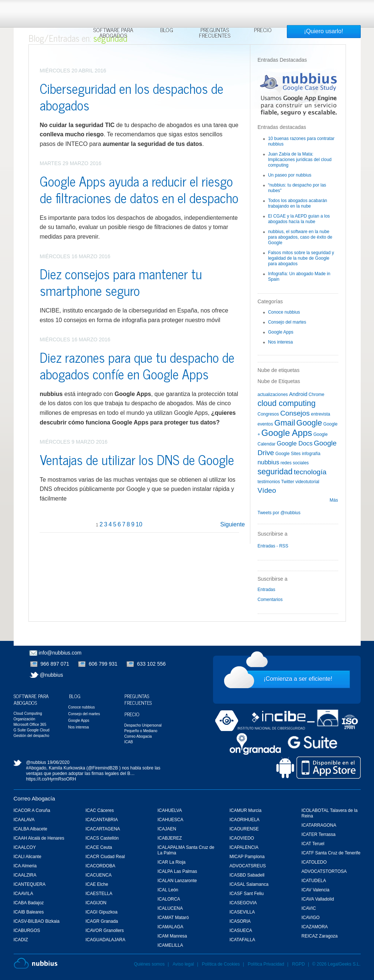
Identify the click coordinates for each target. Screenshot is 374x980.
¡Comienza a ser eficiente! (298, 679)
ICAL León (168, 890)
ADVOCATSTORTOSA (324, 871)
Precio (263, 31)
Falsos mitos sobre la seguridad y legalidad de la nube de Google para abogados (301, 258)
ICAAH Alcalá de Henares (39, 838)
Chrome (317, 395)
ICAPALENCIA (244, 847)
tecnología (310, 472)
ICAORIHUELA (245, 820)
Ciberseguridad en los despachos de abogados (132, 96)
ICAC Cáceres (100, 810)
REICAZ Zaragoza (320, 936)
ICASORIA (240, 921)
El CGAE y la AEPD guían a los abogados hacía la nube (299, 219)
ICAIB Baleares (29, 912)
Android (298, 394)
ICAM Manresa (172, 936)
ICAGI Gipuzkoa (102, 912)
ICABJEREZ (170, 838)
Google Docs (295, 443)
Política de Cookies (221, 964)
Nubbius (36, 963)
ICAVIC (309, 908)
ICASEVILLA (242, 912)
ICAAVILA (23, 894)
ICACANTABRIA (102, 820)
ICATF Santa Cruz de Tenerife (331, 853)
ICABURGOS (27, 931)
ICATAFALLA (243, 940)
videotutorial (307, 482)
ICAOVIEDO (242, 838)
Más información (182, 23)
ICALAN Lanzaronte (177, 881)
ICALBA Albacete (30, 829)
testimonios (269, 482)
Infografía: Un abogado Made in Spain (299, 276)
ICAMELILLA (170, 945)
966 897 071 (55, 664)
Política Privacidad (267, 964)
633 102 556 (151, 664)
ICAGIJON (96, 903)
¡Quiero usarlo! (324, 31)
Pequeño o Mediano (141, 731)
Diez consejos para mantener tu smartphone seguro (121, 282)
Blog (167, 31)
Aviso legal (183, 964)
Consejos (295, 413)
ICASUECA (241, 931)
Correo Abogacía (35, 798)
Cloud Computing (28, 713)
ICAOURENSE (244, 829)
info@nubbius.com (60, 653)
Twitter (287, 482)
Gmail (285, 423)
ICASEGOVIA (243, 903)
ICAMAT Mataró (173, 918)
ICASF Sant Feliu (247, 894)
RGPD (298, 964)
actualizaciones (273, 395)
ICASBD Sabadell (247, 875)
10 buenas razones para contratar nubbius (301, 141)
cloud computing (287, 403)
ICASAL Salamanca (249, 884)
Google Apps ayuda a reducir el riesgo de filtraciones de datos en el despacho (139, 189)
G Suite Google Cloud (32, 730)
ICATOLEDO (314, 862)
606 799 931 (103, 664)
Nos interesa (280, 342)
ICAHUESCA (171, 820)
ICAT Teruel (313, 844)
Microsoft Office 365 (30, 725)
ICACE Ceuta (99, 847)
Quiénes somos (149, 964)
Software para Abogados (113, 33)
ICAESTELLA (99, 894)
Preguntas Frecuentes (215, 33)
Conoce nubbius (284, 312)
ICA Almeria (25, 866)
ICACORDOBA (101, 866)
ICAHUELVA (170, 810)
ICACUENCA (99, 875)
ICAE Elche (97, 884)
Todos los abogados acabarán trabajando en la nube (298, 203)
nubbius (269, 462)
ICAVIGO (311, 918)
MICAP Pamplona (247, 857)
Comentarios (270, 600)
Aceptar (294, 9)
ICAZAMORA (315, 927)
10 (139, 524)
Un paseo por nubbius (290, 175)
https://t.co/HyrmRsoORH (51, 779)
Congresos (268, 414)
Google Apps (281, 332)
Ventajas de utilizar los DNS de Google (137, 459)
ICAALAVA (24, 820)
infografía (311, 454)
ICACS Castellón (102, 838)
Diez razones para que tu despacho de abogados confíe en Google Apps (137, 365)
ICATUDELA (314, 881)
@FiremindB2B (103, 768)
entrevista (320, 414)
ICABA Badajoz (29, 903)
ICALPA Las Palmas (177, 871)
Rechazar (320, 9)
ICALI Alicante (28, 857)
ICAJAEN (167, 829)
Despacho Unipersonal (143, 725)
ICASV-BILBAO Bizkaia (37, 921)
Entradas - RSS (273, 546)
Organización (25, 719)
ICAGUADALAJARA (106, 940)
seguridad (275, 472)
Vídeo (267, 490)
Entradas (267, 590)
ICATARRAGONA (319, 825)
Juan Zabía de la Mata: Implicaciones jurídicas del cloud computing (300, 160)
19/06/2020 (58, 762)
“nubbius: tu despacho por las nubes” (297, 188)
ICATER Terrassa (319, 834)
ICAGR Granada (102, 921)
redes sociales (295, 463)
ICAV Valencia (316, 890)
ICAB (129, 742)
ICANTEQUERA (30, 884)
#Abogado (36, 768)
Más (334, 500)
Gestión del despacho (32, 736)
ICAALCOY (25, 847)
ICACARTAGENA (103, 829)
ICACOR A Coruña (32, 810)
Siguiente (233, 524)
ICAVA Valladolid (318, 899)
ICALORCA (169, 899)
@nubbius (52, 675)
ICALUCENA (170, 908)
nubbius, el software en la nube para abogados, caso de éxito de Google (300, 237)
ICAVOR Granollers (105, 931)
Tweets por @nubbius (279, 513)
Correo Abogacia (138, 736)
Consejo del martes (287, 322)
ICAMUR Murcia (246, 810)
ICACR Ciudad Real (105, 857)
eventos (265, 424)
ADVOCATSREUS (248, 866)
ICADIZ (21, 940)
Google (309, 423)
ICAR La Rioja (172, 862)
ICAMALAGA (171, 927)
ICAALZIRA (25, 875)
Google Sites (288, 454)
